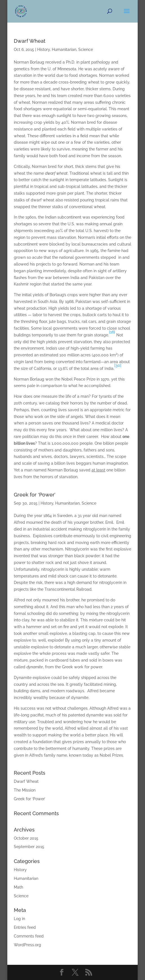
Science (86, 50)
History (43, 50)
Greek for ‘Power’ (35, 495)
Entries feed (25, 927)
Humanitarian (64, 50)
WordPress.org (27, 945)
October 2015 (26, 838)
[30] (118, 365)
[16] (112, 332)
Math (18, 887)
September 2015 (29, 847)
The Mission (25, 790)
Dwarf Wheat (30, 41)
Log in (19, 919)
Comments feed (29, 936)
